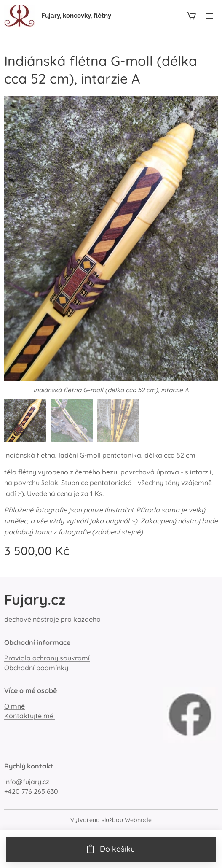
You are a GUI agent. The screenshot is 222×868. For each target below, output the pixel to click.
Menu (209, 16)
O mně (15, 706)
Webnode (138, 820)
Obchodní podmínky (36, 668)
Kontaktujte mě (30, 716)
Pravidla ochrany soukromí (47, 658)
